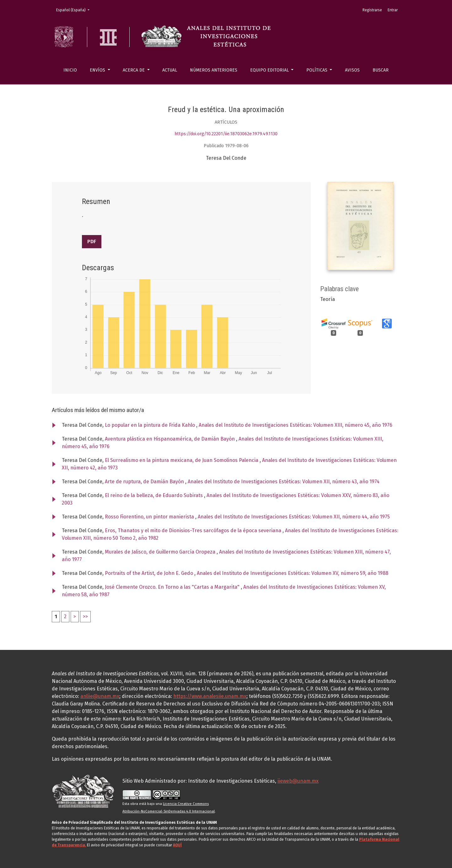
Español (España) (75, 10)
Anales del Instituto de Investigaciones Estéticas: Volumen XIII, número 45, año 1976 (296, 425)
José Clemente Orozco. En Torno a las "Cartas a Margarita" (173, 587)
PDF (92, 241)
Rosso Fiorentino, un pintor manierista (150, 517)
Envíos (98, 70)
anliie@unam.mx (100, 696)
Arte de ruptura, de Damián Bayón (145, 482)
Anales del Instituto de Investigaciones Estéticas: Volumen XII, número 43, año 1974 (284, 482)
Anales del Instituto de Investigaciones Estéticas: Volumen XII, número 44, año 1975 (294, 517)
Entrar (393, 10)
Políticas (317, 70)
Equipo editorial (270, 70)
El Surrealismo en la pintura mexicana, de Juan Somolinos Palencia (182, 460)
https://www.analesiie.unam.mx (210, 696)
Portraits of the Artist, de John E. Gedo (150, 573)
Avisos (352, 70)
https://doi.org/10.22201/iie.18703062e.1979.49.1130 (226, 134)
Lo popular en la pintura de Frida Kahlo (151, 425)
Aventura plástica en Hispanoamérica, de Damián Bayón (170, 439)
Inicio (70, 70)
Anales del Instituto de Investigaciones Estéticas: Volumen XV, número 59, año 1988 (293, 573)
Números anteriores (214, 70)
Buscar (381, 70)
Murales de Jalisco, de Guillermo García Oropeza (161, 552)
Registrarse (372, 10)
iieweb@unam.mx (298, 781)
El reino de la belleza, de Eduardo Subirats (154, 495)
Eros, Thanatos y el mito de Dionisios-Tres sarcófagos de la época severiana (194, 530)
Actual (170, 70)
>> (85, 616)
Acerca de (134, 70)
